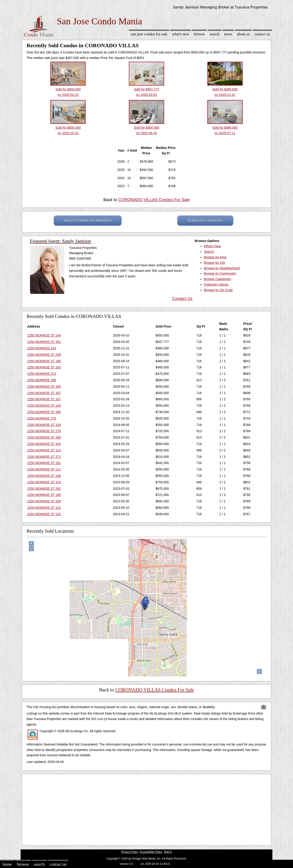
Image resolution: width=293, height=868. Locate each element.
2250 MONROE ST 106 (44, 476)
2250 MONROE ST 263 (44, 367)
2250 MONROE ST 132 (44, 514)
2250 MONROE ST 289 (44, 437)
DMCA (168, 852)
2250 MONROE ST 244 (44, 335)
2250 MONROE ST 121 (44, 508)
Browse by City (215, 263)
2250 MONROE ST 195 (44, 495)
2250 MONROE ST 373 (44, 482)
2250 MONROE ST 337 (44, 393)
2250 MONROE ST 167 (44, 399)
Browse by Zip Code (218, 290)
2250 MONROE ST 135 (44, 425)
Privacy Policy (130, 852)
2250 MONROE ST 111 (44, 469)
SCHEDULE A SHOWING (205, 221)
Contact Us (262, 34)
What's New (181, 34)
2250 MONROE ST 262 (44, 489)
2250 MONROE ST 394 (44, 412)
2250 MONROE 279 (42, 418)
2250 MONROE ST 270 (44, 431)
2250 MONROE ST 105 (44, 387)
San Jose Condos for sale (149, 34)
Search (215, 34)
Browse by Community (220, 273)
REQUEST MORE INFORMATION (88, 221)
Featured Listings (216, 284)
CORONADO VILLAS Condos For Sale (154, 200)
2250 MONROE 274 (42, 374)
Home (7, 864)
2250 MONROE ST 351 (44, 342)
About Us (243, 34)
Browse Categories (217, 279)
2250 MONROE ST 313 (44, 450)
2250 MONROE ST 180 (44, 361)
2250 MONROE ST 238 (44, 355)
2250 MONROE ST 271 (44, 457)
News (228, 34)
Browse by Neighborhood (222, 268)
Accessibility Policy (151, 852)
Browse (199, 34)
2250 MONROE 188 (42, 380)
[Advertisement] (146, 809)
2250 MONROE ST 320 (44, 444)
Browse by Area (215, 257)
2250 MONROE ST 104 (44, 406)
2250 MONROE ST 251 (44, 463)
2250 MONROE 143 (42, 348)
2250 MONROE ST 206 (44, 501)
